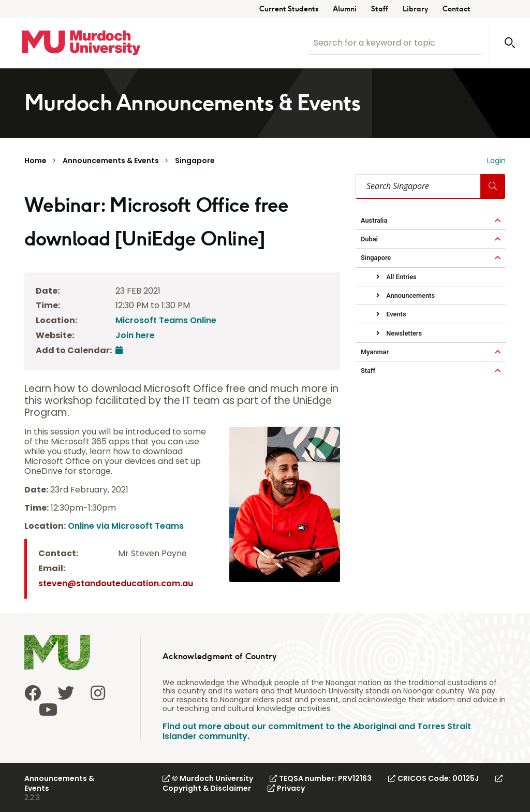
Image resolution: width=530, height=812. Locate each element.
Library (415, 9)
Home (35, 161)
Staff (380, 9)
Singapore (195, 161)
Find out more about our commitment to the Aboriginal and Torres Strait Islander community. (317, 731)
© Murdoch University (208, 778)
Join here (135, 335)
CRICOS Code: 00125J (433, 778)
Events (395, 314)
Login (496, 161)
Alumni (345, 9)
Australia (374, 220)
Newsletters (403, 333)
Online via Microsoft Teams (126, 526)
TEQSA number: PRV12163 (321, 778)
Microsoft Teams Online (166, 320)
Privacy (286, 788)
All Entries (401, 277)
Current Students (289, 9)
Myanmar (375, 352)
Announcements (410, 295)
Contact (457, 9)
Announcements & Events (111, 161)
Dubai (369, 239)
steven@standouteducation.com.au (116, 583)
